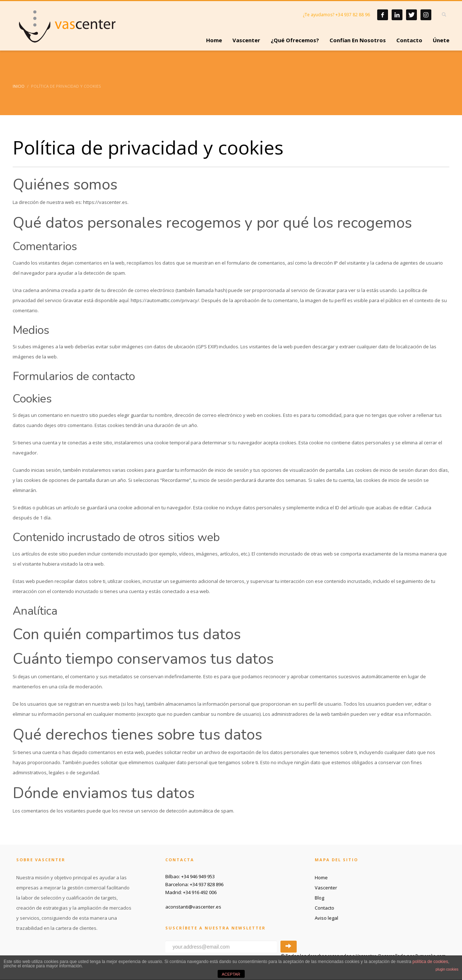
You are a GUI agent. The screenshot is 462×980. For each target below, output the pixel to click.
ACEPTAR (231, 974)
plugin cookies (447, 969)
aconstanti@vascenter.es (193, 907)
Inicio (19, 86)
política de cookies (430, 962)
